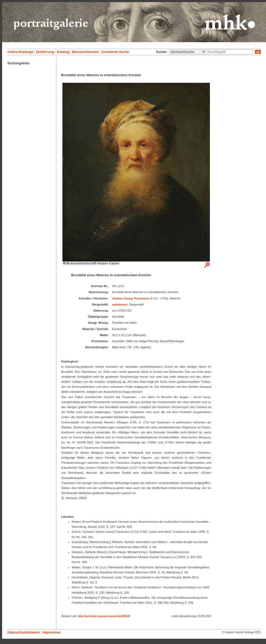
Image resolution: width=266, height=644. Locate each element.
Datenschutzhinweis (24, 632)
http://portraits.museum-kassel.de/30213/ (104, 616)
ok (258, 52)
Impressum (51, 632)
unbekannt (120, 304)
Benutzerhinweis (85, 52)
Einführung (45, 52)
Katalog (63, 52)
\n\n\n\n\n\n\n (188, 52)
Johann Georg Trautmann (130, 298)
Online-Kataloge (20, 52)
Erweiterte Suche (115, 52)
